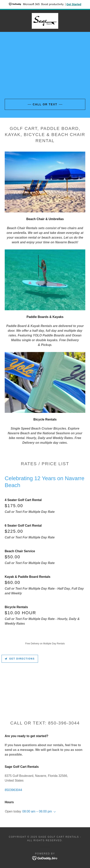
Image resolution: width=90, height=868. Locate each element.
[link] (45, 21)
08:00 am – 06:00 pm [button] (37, 811)
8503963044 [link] (13, 790)
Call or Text (45, 104)
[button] (54, 812)
